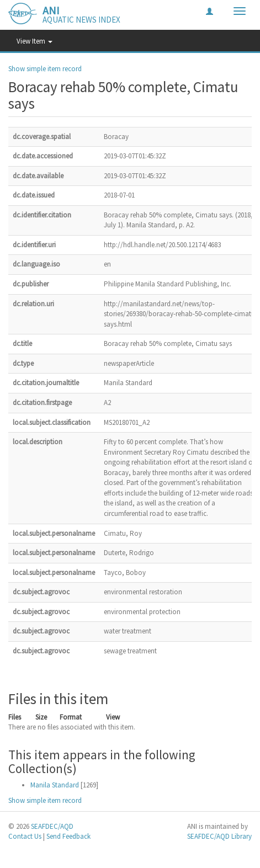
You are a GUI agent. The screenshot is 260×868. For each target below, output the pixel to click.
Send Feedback (68, 836)
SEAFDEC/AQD (52, 826)
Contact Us (25, 836)
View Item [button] (35, 41)
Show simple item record (45, 69)
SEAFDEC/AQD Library (219, 836)
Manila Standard (55, 785)
